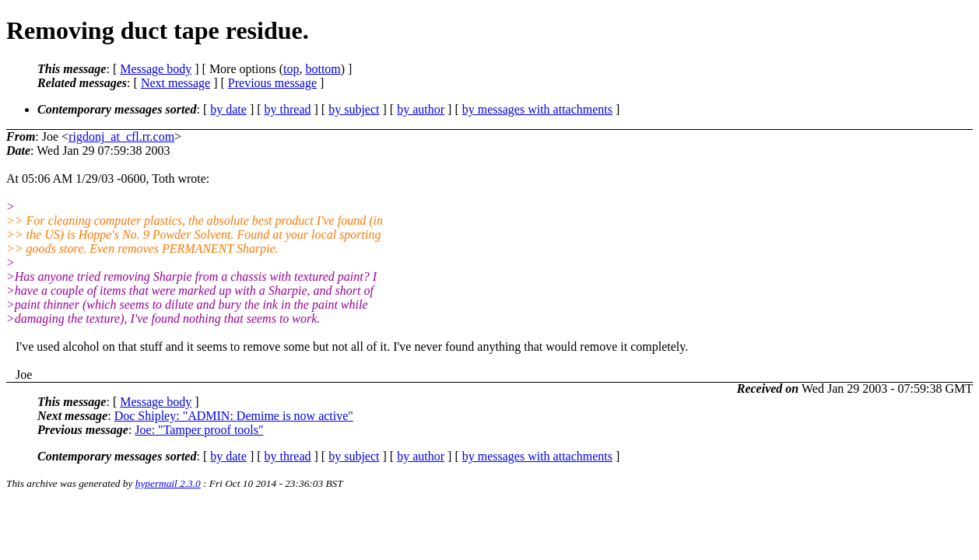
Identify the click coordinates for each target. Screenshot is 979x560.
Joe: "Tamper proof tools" (199, 430)
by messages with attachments (537, 109)
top (291, 69)
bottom (323, 69)
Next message (175, 83)
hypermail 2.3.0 (168, 483)
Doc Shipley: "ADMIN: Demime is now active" (234, 416)
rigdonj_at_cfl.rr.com (121, 136)
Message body (156, 69)
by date (228, 109)
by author (421, 109)
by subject (354, 109)
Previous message (272, 83)
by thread (288, 109)
